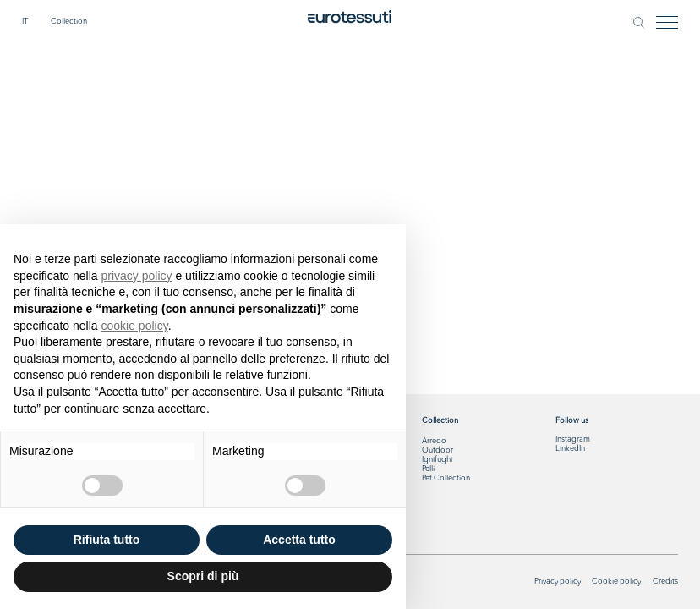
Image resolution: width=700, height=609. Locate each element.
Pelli (428, 469)
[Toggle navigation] (667, 22)
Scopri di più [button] (203, 576)
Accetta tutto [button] (299, 540)
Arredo (434, 441)
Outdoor (437, 450)
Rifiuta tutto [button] (107, 540)
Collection (69, 22)
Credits (665, 582)
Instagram (573, 439)
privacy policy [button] (137, 276)
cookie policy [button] (135, 326)
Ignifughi (437, 460)
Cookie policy (616, 582)
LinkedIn (570, 449)
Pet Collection (446, 478)
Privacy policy (558, 582)
